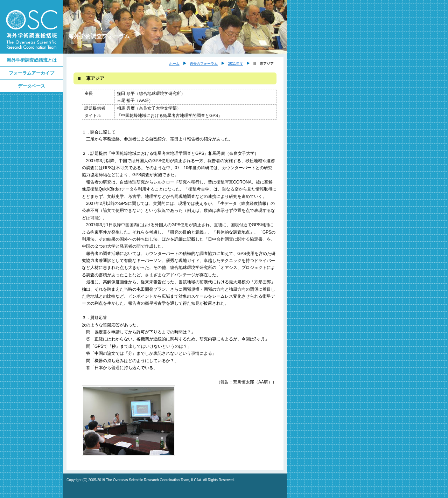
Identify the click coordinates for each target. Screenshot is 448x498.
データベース (31, 86)
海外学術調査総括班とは (32, 60)
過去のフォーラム (204, 64)
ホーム (174, 64)
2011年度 (236, 64)
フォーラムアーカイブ (31, 73)
